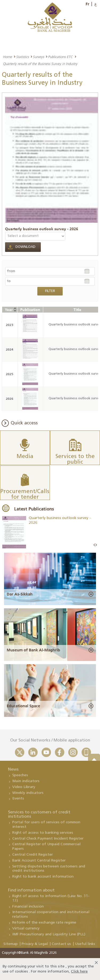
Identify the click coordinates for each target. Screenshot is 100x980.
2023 (10, 325)
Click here (79, 972)
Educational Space (23, 706)
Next (96, 545)
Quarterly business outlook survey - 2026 (42, 229)
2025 (10, 374)
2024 (10, 349)
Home (7, 57)
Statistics (22, 57)
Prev (94, 545)
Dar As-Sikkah (20, 594)
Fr (87, 4)
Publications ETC (60, 57)
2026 (10, 399)
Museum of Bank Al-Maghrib (33, 650)
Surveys (38, 57)
